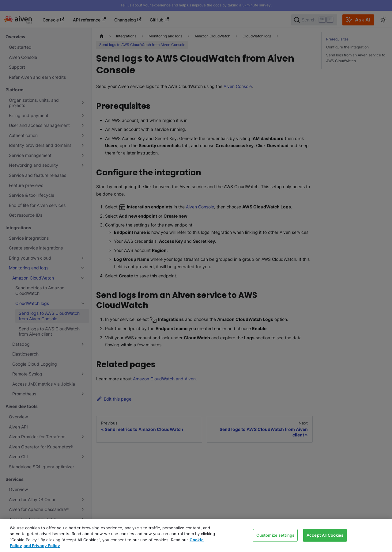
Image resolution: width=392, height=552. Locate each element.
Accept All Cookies (325, 535)
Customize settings (275, 535)
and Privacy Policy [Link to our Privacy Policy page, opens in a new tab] (42, 546)
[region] (196, 535)
